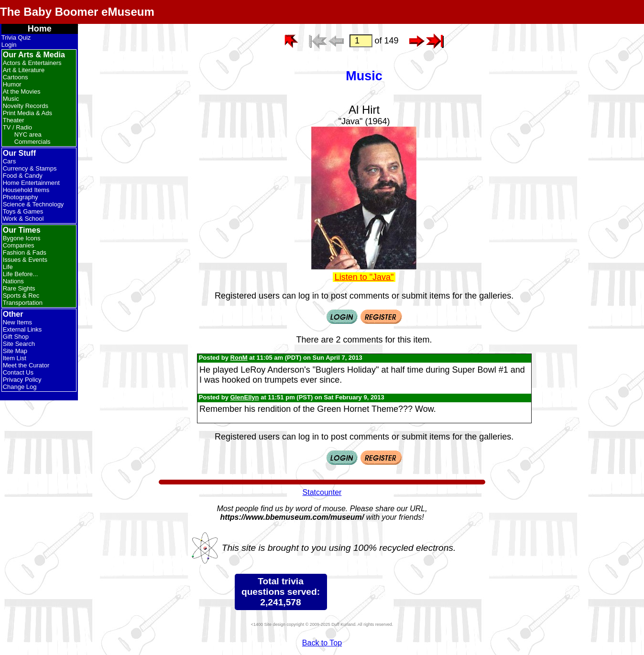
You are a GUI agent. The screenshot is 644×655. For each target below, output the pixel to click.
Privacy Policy (22, 380)
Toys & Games (23, 211)
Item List (15, 358)
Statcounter (322, 492)
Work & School (23, 219)
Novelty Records (26, 106)
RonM (239, 358)
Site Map (15, 351)
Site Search (19, 344)
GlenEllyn (245, 397)
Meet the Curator (26, 365)
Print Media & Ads (27, 113)
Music (11, 99)
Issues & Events (25, 260)
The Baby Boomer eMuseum (77, 12)
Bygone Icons (22, 238)
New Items (17, 322)
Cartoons (16, 77)
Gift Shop (16, 337)
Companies (19, 245)
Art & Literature (24, 70)
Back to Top (322, 643)
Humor (12, 84)
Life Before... (21, 274)
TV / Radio (17, 127)
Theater (14, 120)
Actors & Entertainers (32, 63)
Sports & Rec (21, 295)
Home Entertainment (31, 183)
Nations (13, 281)
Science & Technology (33, 204)
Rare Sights (19, 288)
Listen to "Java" (364, 277)
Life (8, 267)
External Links (22, 329)
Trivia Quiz (16, 38)
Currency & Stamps (30, 168)
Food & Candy (23, 176)
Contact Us (18, 372)
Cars (9, 161)
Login (9, 45)
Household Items (26, 190)
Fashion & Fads (25, 252)
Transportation (23, 303)
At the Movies (22, 91)
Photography (21, 197)
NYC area (28, 134)
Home (40, 29)
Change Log (20, 387)
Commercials (33, 142)
